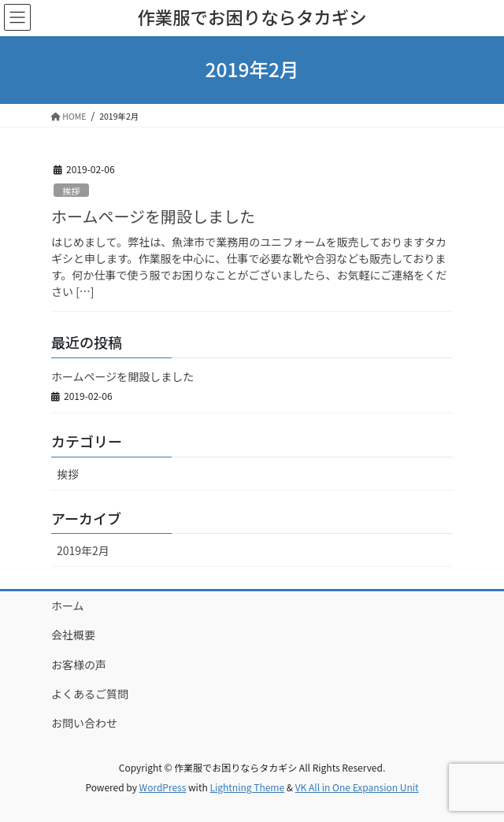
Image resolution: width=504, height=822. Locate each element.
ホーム (68, 605)
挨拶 (71, 191)
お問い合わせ (84, 723)
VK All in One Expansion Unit (357, 787)
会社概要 (73, 635)
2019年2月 (83, 550)
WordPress (163, 787)
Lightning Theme (247, 787)
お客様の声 (79, 665)
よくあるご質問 (90, 694)
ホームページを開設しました (153, 216)
